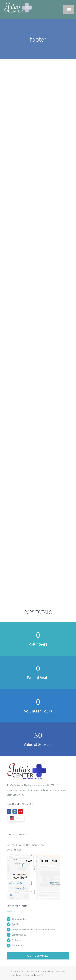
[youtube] (21, 811)
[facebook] (9, 811)
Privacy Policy (40, 975)
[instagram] (15, 811)
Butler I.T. (44, 971)
